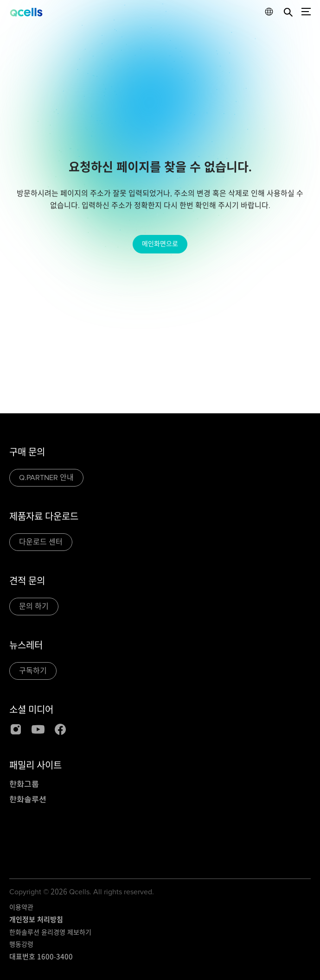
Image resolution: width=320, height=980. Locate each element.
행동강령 (21, 945)
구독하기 (33, 671)
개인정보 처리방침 (36, 920)
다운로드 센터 (41, 542)
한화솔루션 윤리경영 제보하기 (50, 933)
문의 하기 (34, 607)
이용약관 (21, 907)
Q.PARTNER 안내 (46, 478)
